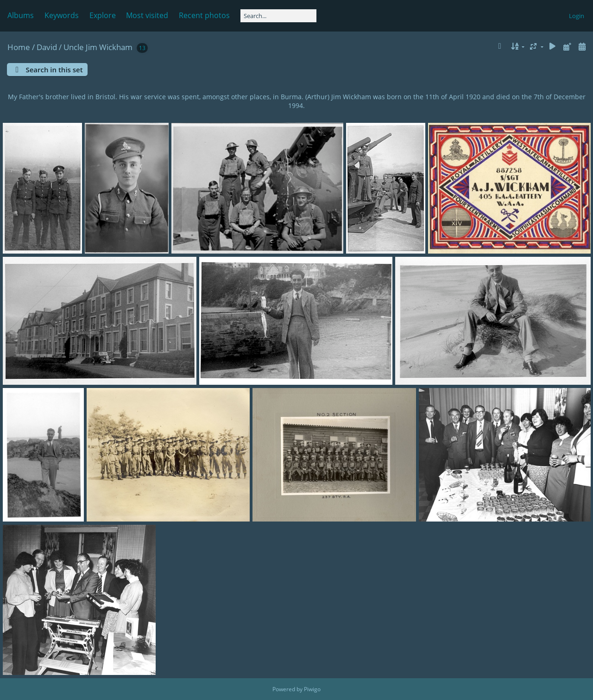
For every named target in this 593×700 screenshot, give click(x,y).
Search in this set (54, 70)
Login (577, 16)
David (47, 47)
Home (19, 47)
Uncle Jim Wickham (98, 47)
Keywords (62, 15)
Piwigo (312, 689)
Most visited (147, 15)
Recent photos (204, 15)
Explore (103, 15)
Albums (21, 15)
